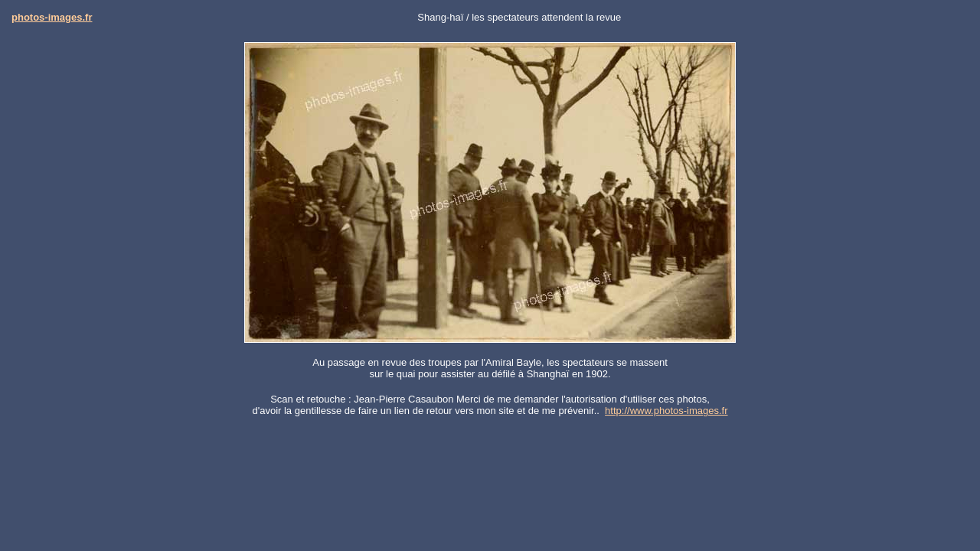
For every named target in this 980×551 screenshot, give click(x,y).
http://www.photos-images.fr (666, 411)
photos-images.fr (52, 17)
